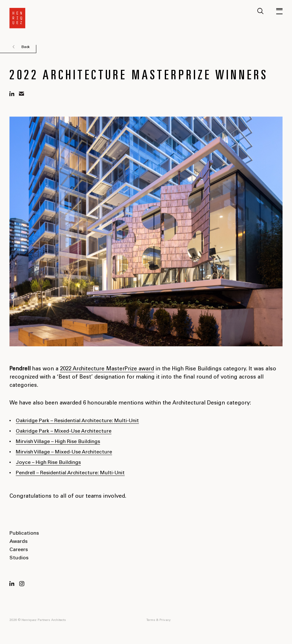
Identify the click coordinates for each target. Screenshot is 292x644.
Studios (19, 558)
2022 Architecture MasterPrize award (107, 369)
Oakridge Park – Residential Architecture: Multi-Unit (77, 421)
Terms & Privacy (158, 620)
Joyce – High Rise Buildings (48, 463)
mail (21, 94)
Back (26, 47)
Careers (19, 550)
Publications (24, 533)
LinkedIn (12, 584)
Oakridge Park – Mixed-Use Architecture (64, 431)
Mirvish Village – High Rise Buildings (58, 442)
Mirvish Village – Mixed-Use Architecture (64, 452)
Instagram (22, 584)
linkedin (12, 94)
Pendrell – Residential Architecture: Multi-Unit (70, 473)
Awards (18, 542)
